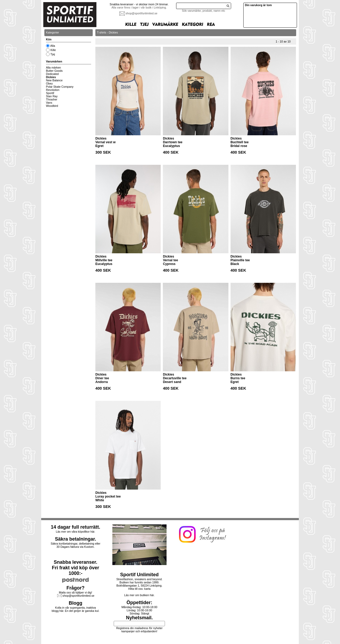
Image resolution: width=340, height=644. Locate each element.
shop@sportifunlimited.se (142, 13)
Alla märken (53, 68)
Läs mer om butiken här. (139, 595)
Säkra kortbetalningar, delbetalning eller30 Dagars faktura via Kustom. (76, 545)
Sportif (50, 93)
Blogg (76, 603)
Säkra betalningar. (76, 539)
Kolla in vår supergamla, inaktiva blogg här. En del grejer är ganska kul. (76, 609)
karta (147, 589)
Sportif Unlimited (139, 575)
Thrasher (52, 99)
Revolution (53, 90)
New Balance (54, 80)
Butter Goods (54, 71)
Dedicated (52, 74)
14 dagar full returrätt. (75, 527)
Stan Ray (52, 96)
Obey (49, 83)
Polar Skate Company (60, 87)
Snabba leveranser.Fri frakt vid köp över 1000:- (75, 568)
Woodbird (52, 106)
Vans (49, 103)
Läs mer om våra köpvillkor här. (75, 532)
